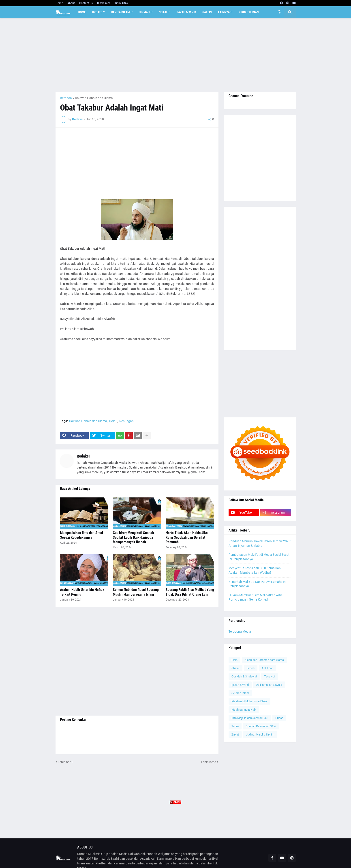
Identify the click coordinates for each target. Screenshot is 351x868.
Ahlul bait (268, 668)
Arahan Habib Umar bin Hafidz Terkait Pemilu (82, 592)
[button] (279, 12)
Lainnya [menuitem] (224, 12)
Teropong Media (240, 631)
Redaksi (83, 456)
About (71, 3)
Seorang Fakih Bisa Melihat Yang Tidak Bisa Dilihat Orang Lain (190, 592)
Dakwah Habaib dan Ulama (94, 98)
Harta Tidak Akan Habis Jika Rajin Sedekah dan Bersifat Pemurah (187, 537)
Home (59, 3)
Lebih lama (209, 762)
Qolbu (113, 421)
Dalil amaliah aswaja (269, 685)
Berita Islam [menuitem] (121, 12)
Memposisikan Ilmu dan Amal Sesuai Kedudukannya (81, 535)
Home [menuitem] (82, 12)
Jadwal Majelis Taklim (260, 735)
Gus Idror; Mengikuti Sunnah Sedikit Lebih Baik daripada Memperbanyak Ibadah (133, 537)
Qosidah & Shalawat (244, 676)
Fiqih (234, 660)
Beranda (66, 98)
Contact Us (86, 3)
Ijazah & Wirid (240, 685)
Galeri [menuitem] (207, 12)
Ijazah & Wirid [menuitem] (186, 12)
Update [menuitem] (97, 12)
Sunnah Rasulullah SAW (261, 726)
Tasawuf (270, 676)
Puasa (279, 718)
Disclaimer (104, 3)
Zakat (235, 735)
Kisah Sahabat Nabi (244, 710)
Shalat (235, 668)
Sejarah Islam (240, 693)
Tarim (235, 726)
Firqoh (251, 668)
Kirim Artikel (122, 3)
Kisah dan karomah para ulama (264, 660)
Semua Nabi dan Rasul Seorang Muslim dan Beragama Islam (136, 592)
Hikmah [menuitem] (144, 12)
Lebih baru (65, 762)
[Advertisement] (176, 55)
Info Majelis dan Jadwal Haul (250, 718)
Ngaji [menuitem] (163, 12)
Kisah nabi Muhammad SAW (249, 701)
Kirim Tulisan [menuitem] (249, 12)
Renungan (126, 421)
